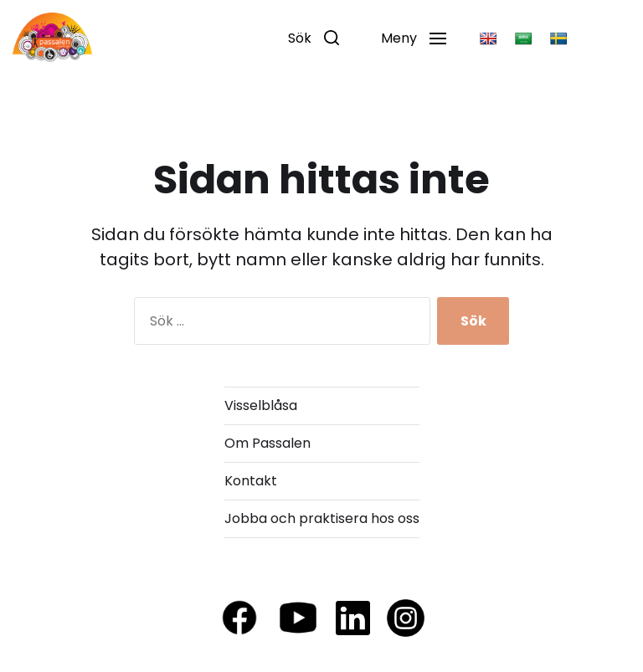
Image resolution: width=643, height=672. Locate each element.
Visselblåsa (261, 405)
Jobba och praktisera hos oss (322, 518)
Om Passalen (267, 443)
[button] (314, 38)
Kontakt (251, 481)
